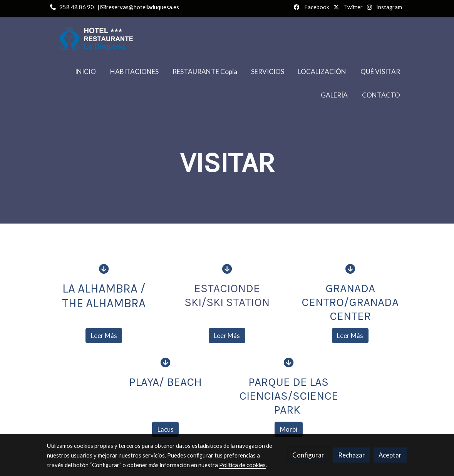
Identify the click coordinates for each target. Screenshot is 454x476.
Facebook (316, 7)
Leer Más (104, 336)
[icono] (104, 268)
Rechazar (352, 455)
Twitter (353, 7)
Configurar (308, 455)
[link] (104, 39)
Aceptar (390, 455)
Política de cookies (242, 465)
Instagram (389, 7)
